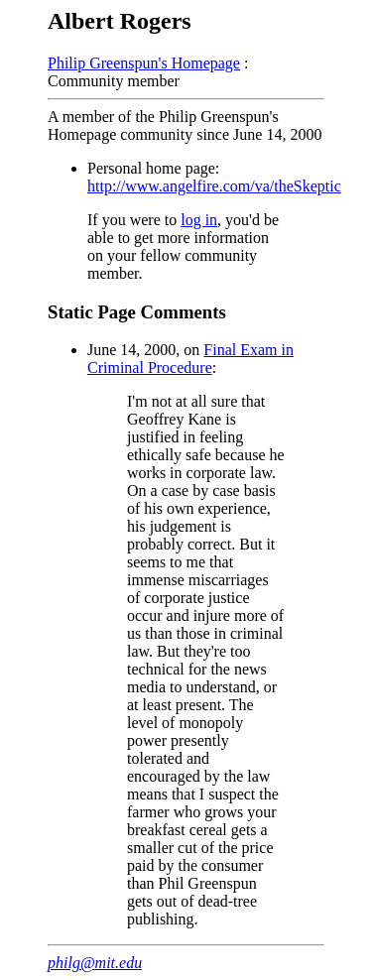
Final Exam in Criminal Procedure (190, 359)
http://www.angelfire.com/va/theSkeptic (214, 186)
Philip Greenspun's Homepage (144, 63)
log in (199, 220)
